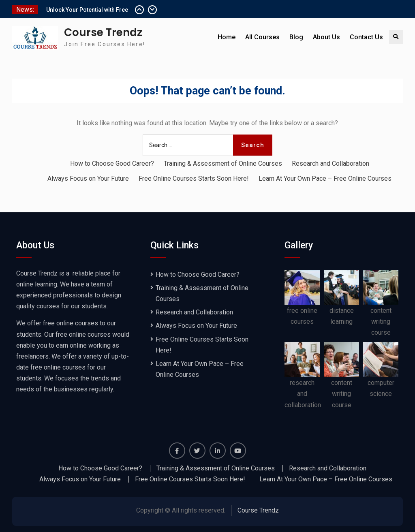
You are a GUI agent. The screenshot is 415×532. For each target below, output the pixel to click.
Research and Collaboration (331, 163)
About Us (326, 37)
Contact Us (366, 37)
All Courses (262, 37)
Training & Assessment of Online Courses (223, 163)
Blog (296, 37)
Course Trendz (103, 32)
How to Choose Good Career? (112, 163)
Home (227, 37)
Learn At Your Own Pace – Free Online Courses (325, 178)
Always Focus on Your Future (88, 178)
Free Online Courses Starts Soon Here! (194, 178)
